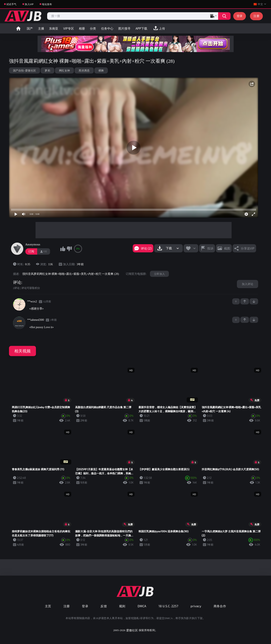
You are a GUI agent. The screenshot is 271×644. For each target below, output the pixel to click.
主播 (41, 28)
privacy (196, 606)
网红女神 (64, 70)
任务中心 (107, 28)
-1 (254, 301)
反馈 (104, 606)
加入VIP (29, 4)
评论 (17, 282)
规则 (122, 606)
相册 (82, 28)
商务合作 (220, 606)
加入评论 (248, 284)
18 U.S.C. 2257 (168, 606)
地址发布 (47, 4)
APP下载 (141, 28)
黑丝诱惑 (84, 70)
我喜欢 (63, 249)
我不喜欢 (69, 249)
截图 (227, 248)
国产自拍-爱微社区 (25, 70)
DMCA (142, 606)
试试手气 (11, 4)
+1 (245, 301)
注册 (256, 16)
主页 (48, 606)
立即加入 (159, 274)
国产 (30, 28)
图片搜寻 (124, 28)
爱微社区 (132, 630)
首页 (18, 28)
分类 (93, 28)
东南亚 (54, 28)
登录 (240, 16)
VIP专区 (69, 28)
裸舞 (101, 70)
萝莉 (47, 70)
